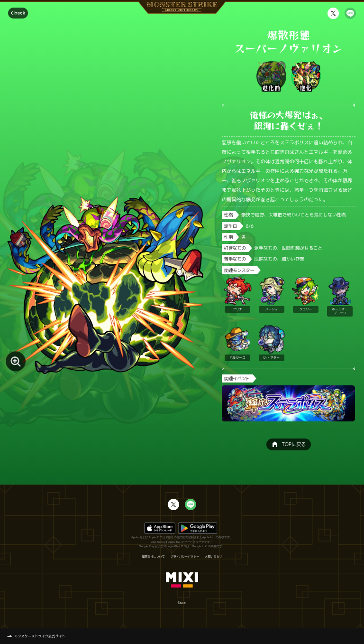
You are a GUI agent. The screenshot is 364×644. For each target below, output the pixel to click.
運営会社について (153, 557)
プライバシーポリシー (185, 557)
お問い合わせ (214, 557)
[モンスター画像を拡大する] (16, 362)
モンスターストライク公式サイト (40, 636)
